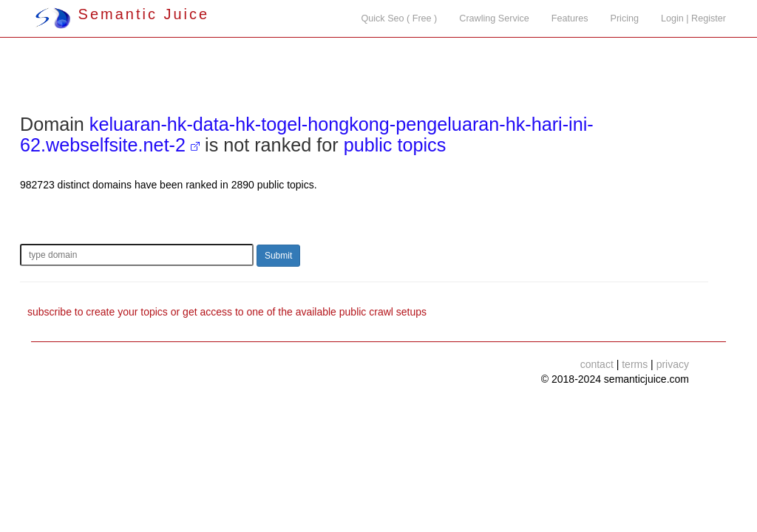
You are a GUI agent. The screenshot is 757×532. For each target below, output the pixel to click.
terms (635, 364)
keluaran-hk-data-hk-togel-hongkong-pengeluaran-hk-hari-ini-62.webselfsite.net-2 (307, 134)
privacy (673, 364)
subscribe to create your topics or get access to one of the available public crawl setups (227, 312)
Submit (278, 256)
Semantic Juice (122, 14)
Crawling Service (494, 18)
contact (597, 364)
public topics (395, 145)
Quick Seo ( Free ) (399, 18)
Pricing (625, 18)
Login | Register (693, 18)
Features (570, 18)
